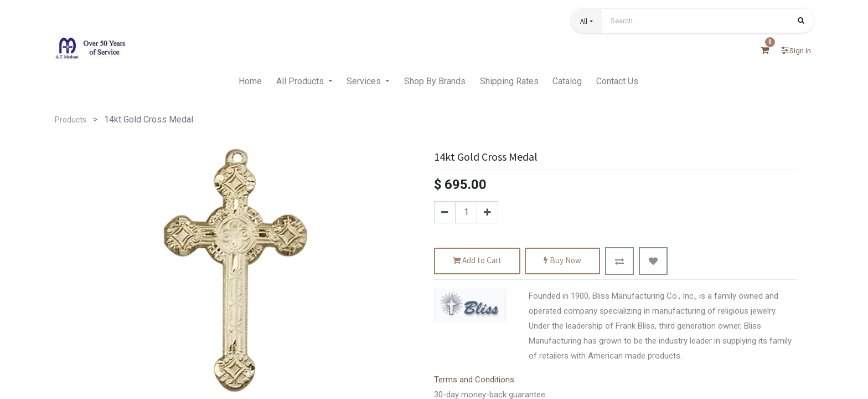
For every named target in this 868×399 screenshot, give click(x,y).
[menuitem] (250, 81)
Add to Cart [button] (477, 261)
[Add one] (487, 212)
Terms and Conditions (474, 380)
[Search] (801, 22)
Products (71, 120)
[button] (586, 21)
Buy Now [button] (562, 261)
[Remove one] (445, 212)
